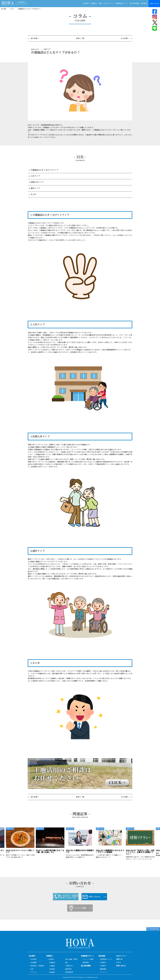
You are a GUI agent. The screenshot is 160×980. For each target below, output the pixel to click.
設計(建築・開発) (72, 959)
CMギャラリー (109, 3)
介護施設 (52, 966)
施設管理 (68, 969)
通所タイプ (35, 188)
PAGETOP (154, 929)
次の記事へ (125, 38)
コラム (12, 9)
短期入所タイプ (37, 182)
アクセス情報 (80, 908)
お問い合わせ (154, 4)
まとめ (33, 194)
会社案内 (86, 3)
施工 (67, 963)
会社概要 (33, 963)
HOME (4, 9)
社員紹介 (103, 966)
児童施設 (52, 969)
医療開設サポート (122, 3)
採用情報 (144, 3)
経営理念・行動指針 (37, 966)
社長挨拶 (33, 959)
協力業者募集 (134, 3)
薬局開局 (86, 963)
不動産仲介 (69, 966)
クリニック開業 (88, 959)
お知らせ (119, 959)
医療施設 (52, 963)
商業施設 (52, 972)
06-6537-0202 (68, 896)
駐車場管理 (69, 972)
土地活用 (51, 959)
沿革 (32, 969)
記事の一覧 (80, 38)
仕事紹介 (103, 963)
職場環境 (103, 969)
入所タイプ (35, 176)
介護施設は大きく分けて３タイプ (44, 170)
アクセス (33, 972)
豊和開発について (106, 959)
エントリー (104, 972)
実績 (100, 3)
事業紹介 (94, 3)
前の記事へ (35, 38)
